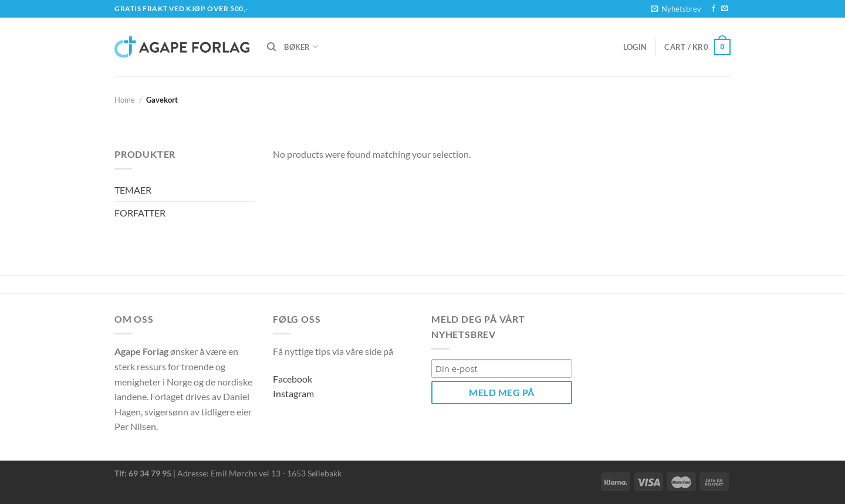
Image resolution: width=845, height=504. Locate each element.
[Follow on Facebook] (714, 9)
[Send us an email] (725, 9)
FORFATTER (140, 213)
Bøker (301, 47)
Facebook (293, 379)
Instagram (293, 393)
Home (125, 100)
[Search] (271, 47)
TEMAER (133, 190)
